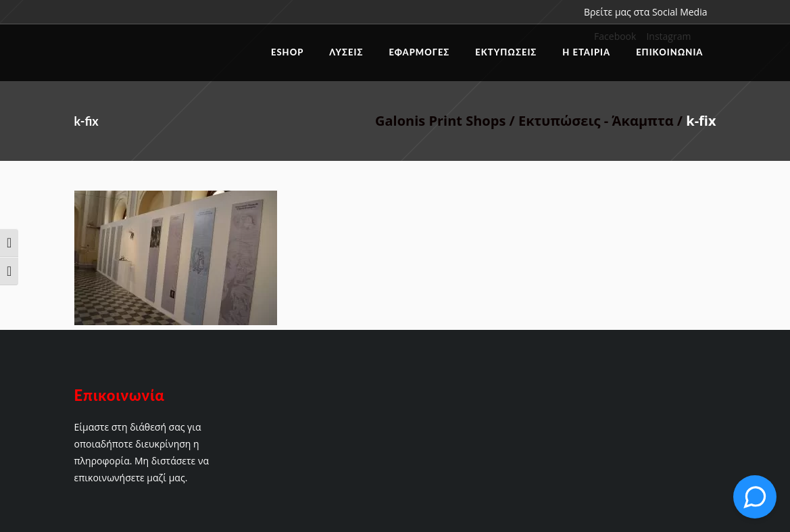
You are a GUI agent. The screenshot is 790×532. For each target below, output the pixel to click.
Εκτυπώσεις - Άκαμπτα (596, 121)
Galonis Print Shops (440, 121)
